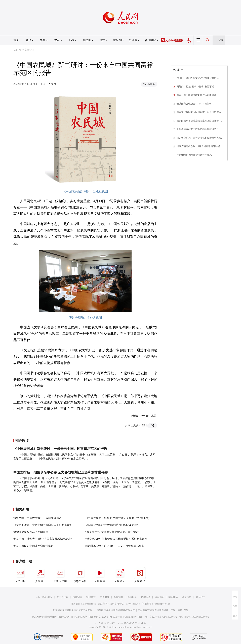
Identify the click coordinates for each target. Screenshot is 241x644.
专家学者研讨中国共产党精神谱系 (33, 546)
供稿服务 (132, 597)
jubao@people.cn (162, 604)
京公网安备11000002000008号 (194, 617)
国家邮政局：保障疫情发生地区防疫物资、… (200, 121)
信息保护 (187, 597)
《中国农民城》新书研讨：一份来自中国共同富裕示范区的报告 (60, 449)
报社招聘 (77, 597)
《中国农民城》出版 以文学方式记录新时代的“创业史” (118, 518)
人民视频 (100, 575)
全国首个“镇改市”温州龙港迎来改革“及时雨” (112, 525)
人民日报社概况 (44, 597)
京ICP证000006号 (168, 617)
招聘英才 (91, 597)
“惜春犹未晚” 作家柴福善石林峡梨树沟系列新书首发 (116, 539)
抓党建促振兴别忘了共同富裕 (31, 532)
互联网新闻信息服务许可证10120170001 (73, 610)
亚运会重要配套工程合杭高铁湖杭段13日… (199, 129)
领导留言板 (80, 575)
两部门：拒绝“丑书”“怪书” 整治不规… (196, 87)
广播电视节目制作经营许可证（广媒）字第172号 (163, 610)
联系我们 (200, 597)
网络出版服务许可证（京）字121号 (139, 617)
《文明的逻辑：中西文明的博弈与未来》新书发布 (43, 525)
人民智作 (140, 575)
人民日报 (20, 575)
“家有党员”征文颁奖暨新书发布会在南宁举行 (112, 532)
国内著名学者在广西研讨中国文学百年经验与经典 (115, 546)
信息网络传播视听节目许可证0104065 (51, 617)
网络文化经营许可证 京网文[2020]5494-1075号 (96, 617)
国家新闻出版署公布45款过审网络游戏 (196, 95)
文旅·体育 (30, 50)
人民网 (17, 50)
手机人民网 (60, 575)
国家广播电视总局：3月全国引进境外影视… (199, 146)
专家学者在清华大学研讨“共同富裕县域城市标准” (43, 539)
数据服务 (146, 597)
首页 (16, 40)
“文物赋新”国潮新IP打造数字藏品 (194, 155)
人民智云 (120, 575)
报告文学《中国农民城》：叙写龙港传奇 (37, 518)
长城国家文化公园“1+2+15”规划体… (195, 104)
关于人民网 (62, 597)
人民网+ (40, 575)
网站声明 (159, 597)
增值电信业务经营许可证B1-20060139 (116, 610)
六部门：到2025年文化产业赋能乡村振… (198, 78)
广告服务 (105, 597)
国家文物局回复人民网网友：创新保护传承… (200, 112)
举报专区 (118, 40)
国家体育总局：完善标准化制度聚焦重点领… (200, 138)
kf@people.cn (89, 604)
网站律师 (173, 597)
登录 (221, 40)
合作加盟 (118, 597)
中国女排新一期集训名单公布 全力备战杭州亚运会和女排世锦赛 (61, 472)
